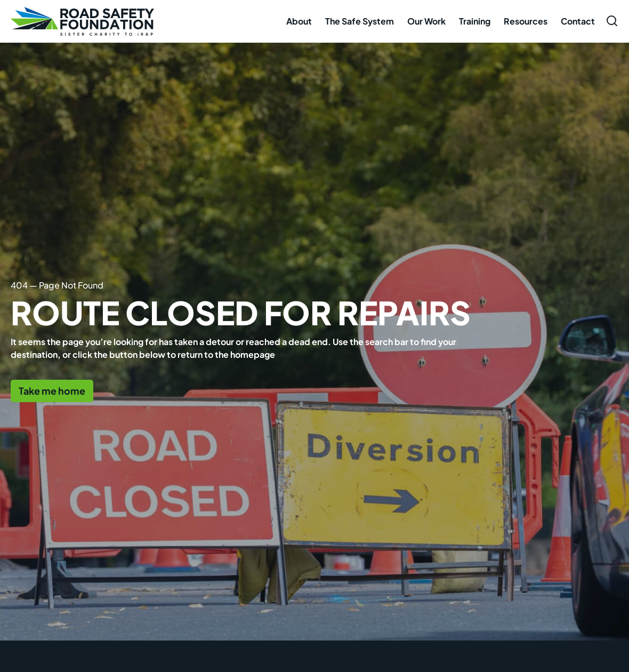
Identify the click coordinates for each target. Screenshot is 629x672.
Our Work (426, 21)
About (299, 21)
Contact (578, 21)
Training (475, 21)
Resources (526, 21)
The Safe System (360, 21)
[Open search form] (612, 21)
